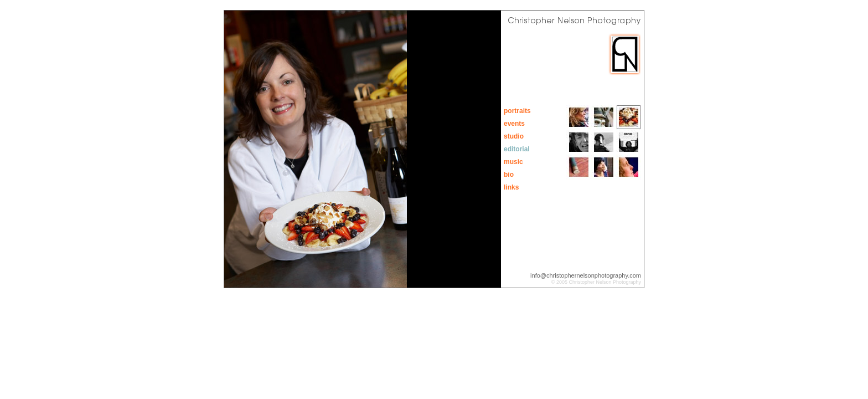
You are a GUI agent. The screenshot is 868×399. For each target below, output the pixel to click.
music (513, 162)
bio (509, 175)
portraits (517, 111)
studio (514, 136)
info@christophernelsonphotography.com (586, 275)
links (511, 187)
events (514, 124)
